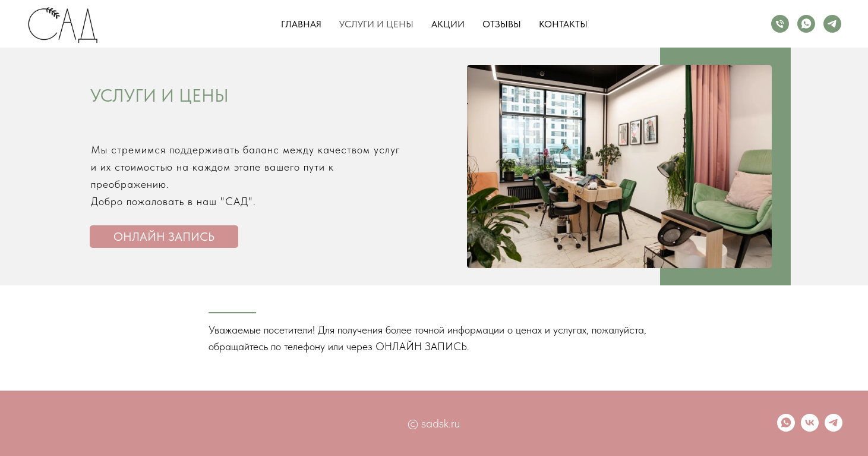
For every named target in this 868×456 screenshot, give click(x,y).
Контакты (563, 24)
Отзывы (502, 24)
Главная (301, 24)
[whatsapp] (806, 24)
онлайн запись (164, 237)
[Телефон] (780, 24)
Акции (448, 24)
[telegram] (832, 24)
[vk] (810, 428)
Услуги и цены (376, 24)
